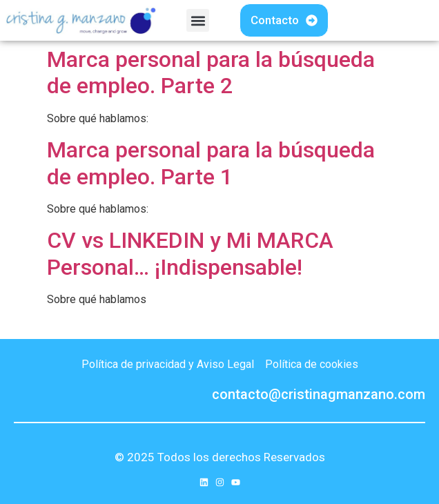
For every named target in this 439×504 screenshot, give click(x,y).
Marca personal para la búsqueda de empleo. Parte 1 (211, 163)
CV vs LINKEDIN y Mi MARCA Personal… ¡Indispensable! (190, 253)
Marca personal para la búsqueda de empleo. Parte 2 (211, 72)
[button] (198, 20)
